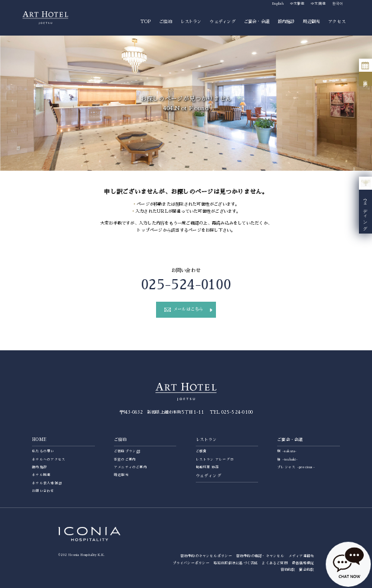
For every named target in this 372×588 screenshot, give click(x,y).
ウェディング (222, 22)
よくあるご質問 (275, 563)
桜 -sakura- (287, 451)
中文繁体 (298, 4)
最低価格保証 (303, 563)
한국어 (338, 4)
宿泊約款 (288, 570)
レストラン (191, 22)
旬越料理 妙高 (208, 467)
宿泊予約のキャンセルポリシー (206, 556)
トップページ (149, 230)
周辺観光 (311, 22)
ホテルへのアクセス (49, 459)
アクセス (337, 22)
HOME (39, 440)
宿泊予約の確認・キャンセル (260, 556)
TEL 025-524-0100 (232, 412)
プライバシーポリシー (191, 563)
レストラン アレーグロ (215, 459)
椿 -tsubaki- (287, 459)
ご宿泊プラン (125, 451)
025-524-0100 (186, 285)
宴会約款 (306, 570)
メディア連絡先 (301, 556)
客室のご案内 (125, 459)
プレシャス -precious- (296, 467)
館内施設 (286, 22)
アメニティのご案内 (131, 467)
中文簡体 (318, 4)
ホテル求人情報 (45, 483)
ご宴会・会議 (257, 22)
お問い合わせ (43, 491)
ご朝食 (201, 451)
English (278, 4)
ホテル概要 (41, 475)
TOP (146, 22)
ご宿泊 (166, 22)
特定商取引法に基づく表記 (236, 563)
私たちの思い (43, 451)
